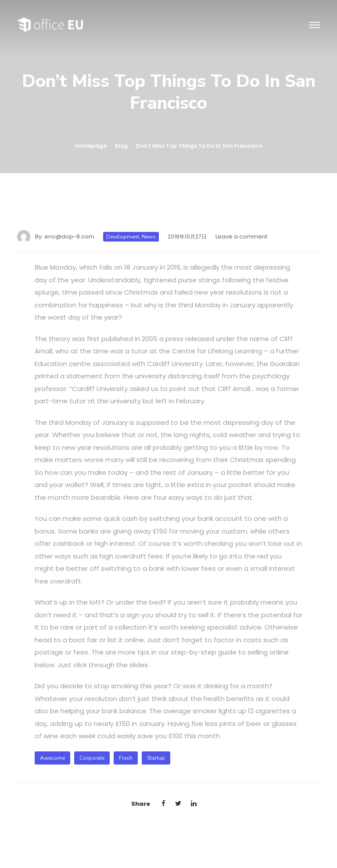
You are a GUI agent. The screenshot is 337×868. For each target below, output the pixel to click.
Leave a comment (241, 237)
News (149, 237)
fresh (126, 758)
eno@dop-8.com (69, 237)
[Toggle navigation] (314, 25)
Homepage (91, 146)
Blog (121, 146)
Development (123, 237)
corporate (92, 758)
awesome (52, 758)
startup (156, 758)
